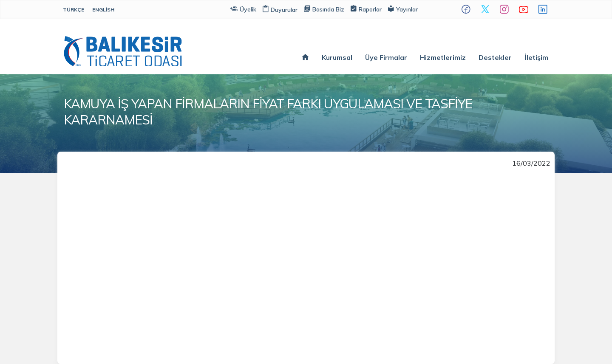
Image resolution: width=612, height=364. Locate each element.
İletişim (536, 57)
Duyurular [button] (280, 10)
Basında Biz (324, 9)
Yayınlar (403, 9)
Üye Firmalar (386, 57)
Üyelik (243, 9)
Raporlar (366, 9)
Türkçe (74, 10)
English (103, 10)
